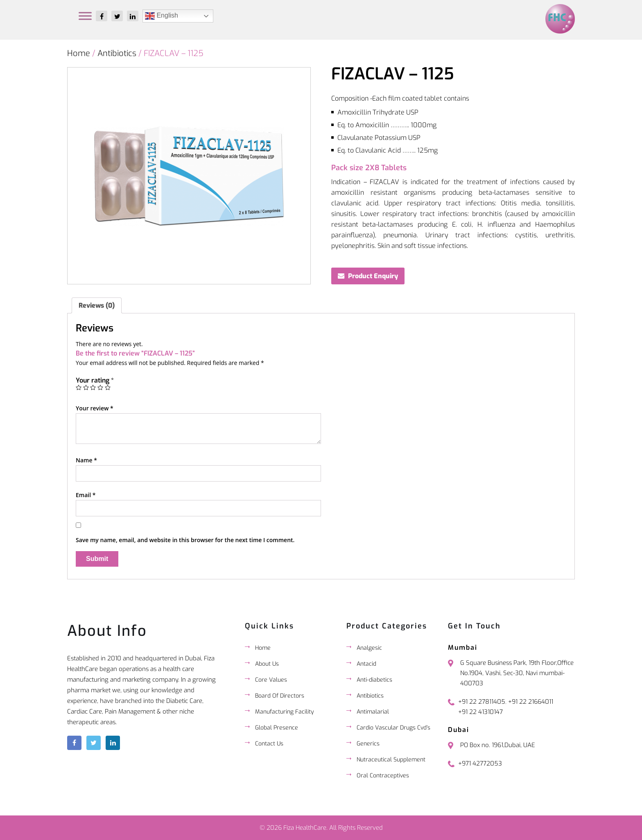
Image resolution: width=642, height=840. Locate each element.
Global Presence (277, 728)
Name (86, 460)
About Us (267, 664)
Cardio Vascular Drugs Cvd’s (393, 728)
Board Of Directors (280, 696)
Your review (95, 408)
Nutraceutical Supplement (391, 760)
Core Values (271, 680)
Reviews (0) (97, 305)
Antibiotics (117, 53)
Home (79, 53)
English (162, 16)
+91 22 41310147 (480, 712)
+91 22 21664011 (531, 702)
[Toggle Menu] (85, 16)
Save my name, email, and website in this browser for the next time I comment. (185, 540)
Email (86, 495)
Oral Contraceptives (383, 776)
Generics (368, 744)
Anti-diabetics (374, 680)
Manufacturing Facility (284, 712)
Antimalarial (373, 712)
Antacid (366, 664)
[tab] (97, 305)
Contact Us (269, 744)
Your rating (95, 380)
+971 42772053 (480, 763)
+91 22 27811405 (482, 702)
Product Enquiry (373, 276)
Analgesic (369, 648)
